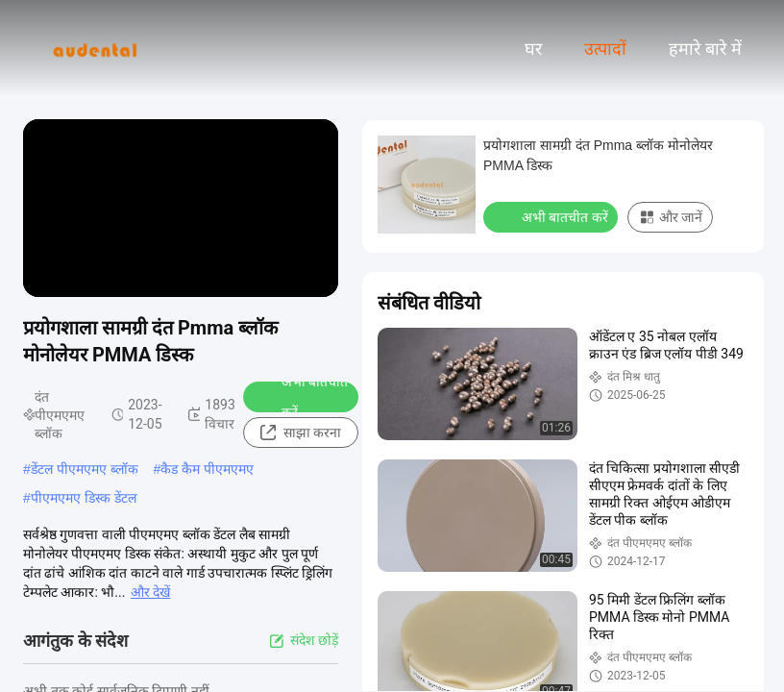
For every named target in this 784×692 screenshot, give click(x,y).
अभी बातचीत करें (302, 397)
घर (533, 49)
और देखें (150, 592)
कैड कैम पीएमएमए (207, 469)
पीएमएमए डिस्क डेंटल (84, 498)
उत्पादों (605, 49)
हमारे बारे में (705, 49)
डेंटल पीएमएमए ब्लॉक (85, 469)
